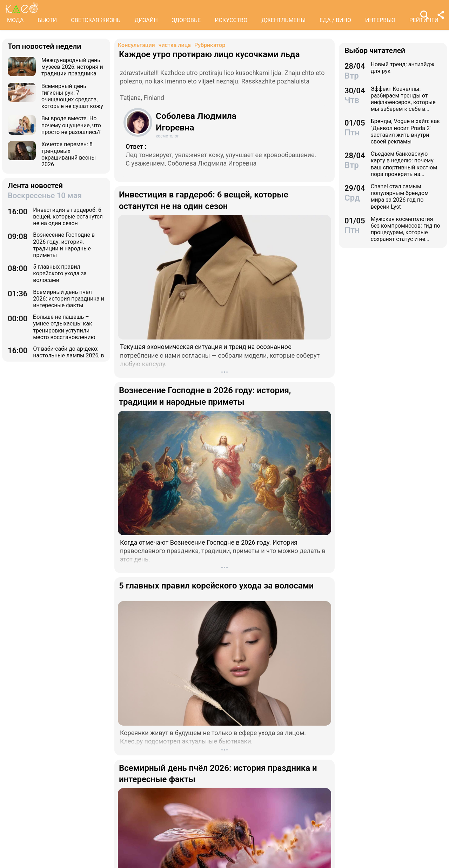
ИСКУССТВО (231, 20)
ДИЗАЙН (146, 20)
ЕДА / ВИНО (335, 20)
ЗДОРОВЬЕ (186, 20)
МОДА (15, 20)
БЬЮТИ (47, 20)
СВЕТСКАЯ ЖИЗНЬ (96, 20)
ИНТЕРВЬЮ (380, 20)
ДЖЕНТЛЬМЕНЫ (283, 20)
